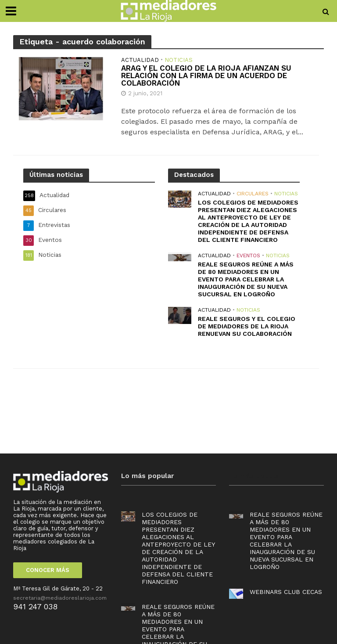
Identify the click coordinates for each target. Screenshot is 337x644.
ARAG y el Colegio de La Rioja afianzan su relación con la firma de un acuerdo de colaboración (206, 76)
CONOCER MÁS (48, 570)
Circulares (253, 194)
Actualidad (140, 60)
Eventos (248, 255)
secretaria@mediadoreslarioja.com (60, 598)
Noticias (179, 60)
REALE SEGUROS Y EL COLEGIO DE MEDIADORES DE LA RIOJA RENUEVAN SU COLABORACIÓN (247, 326)
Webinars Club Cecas (286, 592)
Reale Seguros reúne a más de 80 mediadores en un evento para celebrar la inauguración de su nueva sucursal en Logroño (246, 279)
